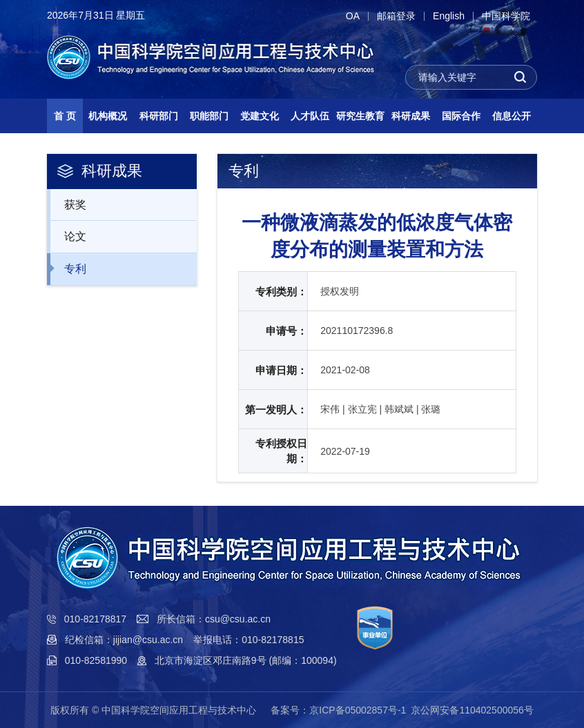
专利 (68, 268)
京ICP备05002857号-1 (358, 710)
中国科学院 (506, 16)
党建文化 (260, 116)
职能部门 (209, 116)
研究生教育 (360, 116)
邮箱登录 (396, 16)
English (449, 16)
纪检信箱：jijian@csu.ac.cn (124, 640)
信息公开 (512, 116)
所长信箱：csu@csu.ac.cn (214, 619)
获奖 (68, 204)
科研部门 (159, 116)
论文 (68, 236)
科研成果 (411, 116)
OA (353, 16)
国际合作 (461, 116)
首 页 (65, 116)
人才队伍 (310, 116)
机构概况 (108, 116)
